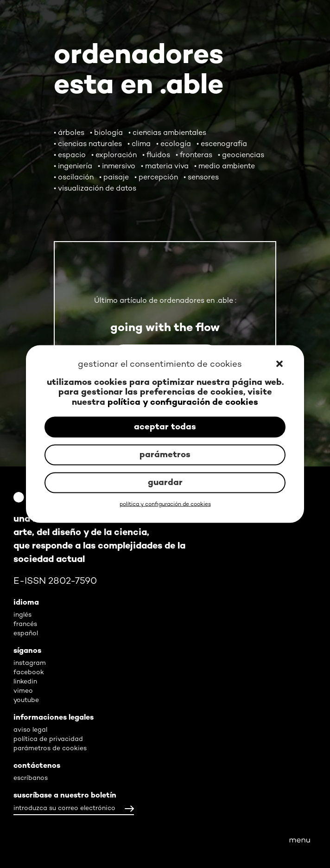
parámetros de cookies (50, 749)
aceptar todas (165, 427)
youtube (26, 700)
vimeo (23, 691)
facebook (29, 673)
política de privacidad (48, 739)
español (26, 634)
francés (25, 624)
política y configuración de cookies (183, 402)
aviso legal (30, 730)
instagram (30, 663)
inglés (22, 615)
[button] (280, 365)
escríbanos (31, 778)
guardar (165, 482)
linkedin (25, 682)
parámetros (165, 455)
